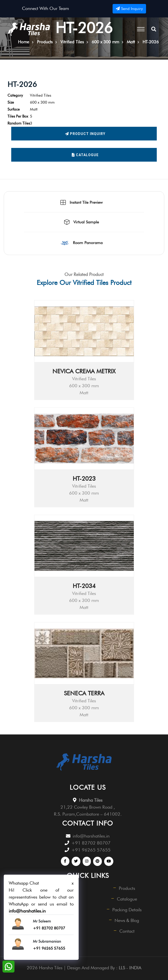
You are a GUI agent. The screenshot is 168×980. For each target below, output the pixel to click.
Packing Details (127, 910)
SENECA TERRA (84, 693)
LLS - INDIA (130, 968)
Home (24, 42)
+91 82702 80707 (91, 843)
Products (127, 888)
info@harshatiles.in (91, 836)
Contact (127, 931)
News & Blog (127, 920)
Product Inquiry (85, 134)
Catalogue (85, 155)
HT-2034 (84, 586)
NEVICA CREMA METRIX (84, 371)
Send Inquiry (129, 9)
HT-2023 (84, 479)
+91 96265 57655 (91, 850)
